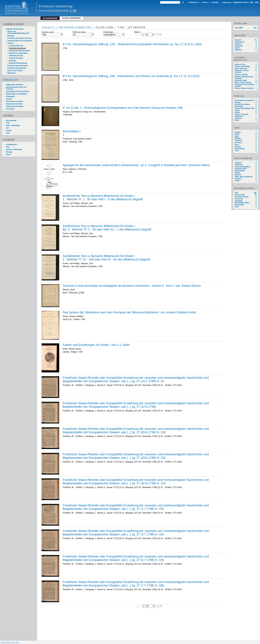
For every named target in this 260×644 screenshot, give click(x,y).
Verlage (9, 152)
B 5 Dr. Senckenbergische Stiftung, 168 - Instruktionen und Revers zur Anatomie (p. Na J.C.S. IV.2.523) (131, 76)
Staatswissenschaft (14, 104)
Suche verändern (71, 18)
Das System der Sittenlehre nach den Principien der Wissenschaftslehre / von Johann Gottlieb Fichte (129, 312)
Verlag (9, 130)
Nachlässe (12, 73)
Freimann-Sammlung (17, 48)
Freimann (11, 80)
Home (205, 2)
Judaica (11, 43)
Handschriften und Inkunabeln (20, 41)
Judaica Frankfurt (16, 58)
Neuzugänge (11, 120)
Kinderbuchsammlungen (18, 66)
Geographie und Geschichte (18, 91)
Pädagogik (11, 96)
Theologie (10, 109)
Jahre (8, 154)
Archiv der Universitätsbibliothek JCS (18, 32)
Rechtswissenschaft (14, 101)
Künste (9, 99)
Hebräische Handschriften (19, 51)
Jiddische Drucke (16, 56)
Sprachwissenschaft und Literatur (16, 88)
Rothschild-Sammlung (18, 63)
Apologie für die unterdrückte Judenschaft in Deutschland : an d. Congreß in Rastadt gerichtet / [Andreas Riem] (136, 165)
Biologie (11, 36)
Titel (8, 123)
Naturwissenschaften (15, 106)
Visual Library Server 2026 (10, 643)
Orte (8, 147)
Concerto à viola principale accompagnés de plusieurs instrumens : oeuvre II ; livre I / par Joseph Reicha (132, 286)
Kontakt (215, 2)
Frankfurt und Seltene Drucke (20, 38)
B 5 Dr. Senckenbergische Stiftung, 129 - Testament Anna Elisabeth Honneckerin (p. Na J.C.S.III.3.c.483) (132, 44)
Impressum (227, 2)
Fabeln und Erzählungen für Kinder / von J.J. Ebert (96, 345)
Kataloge (12, 61)
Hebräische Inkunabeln (18, 53)
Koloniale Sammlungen (17, 68)
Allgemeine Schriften (15, 85)
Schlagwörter (12, 145)
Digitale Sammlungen (15, 29)
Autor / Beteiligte (13, 125)
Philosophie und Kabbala (16, 94)
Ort (7, 128)
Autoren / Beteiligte (14, 149)
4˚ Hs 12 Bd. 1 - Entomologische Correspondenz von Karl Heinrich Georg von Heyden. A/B (123, 108)
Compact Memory (16, 46)
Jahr (8, 133)
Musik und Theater (15, 71)
